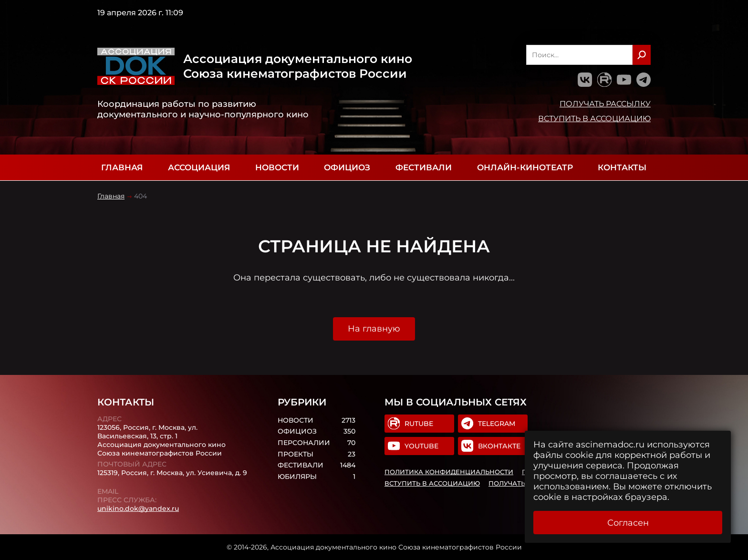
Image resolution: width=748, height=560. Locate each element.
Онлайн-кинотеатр (525, 167)
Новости (277, 167)
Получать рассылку (605, 104)
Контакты (622, 167)
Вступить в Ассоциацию (594, 118)
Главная (122, 167)
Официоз (347, 167)
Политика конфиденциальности (449, 472)
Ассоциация (199, 167)
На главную (374, 329)
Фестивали (424, 167)
